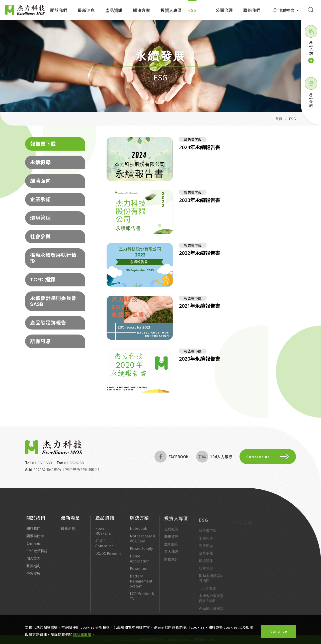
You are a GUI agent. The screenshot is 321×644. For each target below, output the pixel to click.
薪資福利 (33, 568)
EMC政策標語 (37, 553)
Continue (279, 631)
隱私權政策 (82, 634)
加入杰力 (33, 561)
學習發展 (33, 576)
